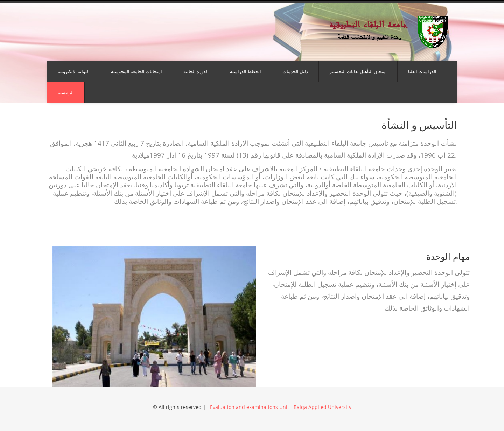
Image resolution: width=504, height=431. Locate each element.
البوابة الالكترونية (74, 71)
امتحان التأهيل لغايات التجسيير (358, 71)
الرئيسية (66, 92)
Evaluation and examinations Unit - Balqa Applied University (280, 407)
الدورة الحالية (196, 71)
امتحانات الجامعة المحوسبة (136, 71)
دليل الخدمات (295, 71)
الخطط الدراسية (246, 71)
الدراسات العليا (422, 71)
